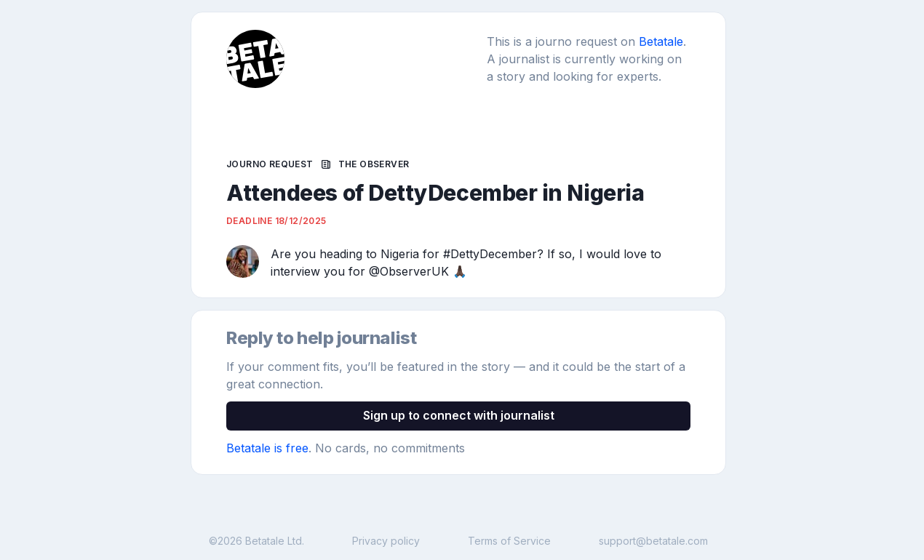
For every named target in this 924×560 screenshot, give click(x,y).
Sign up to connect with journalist (459, 415)
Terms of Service (509, 541)
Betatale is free (267, 448)
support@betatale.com (653, 541)
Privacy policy (386, 541)
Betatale (661, 41)
